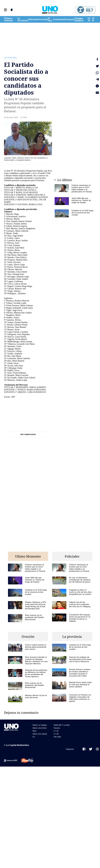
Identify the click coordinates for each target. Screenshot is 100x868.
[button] (6, 10)
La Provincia (23, 19)
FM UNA (57, 737)
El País (50, 19)
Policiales (33, 19)
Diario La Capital (40, 725)
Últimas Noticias (8, 19)
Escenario (69, 19)
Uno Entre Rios (10, 58)
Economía (59, 19)
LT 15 (93, 19)
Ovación (43, 19)
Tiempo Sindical (79, 19)
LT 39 (89, 19)
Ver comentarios (28, 434)
